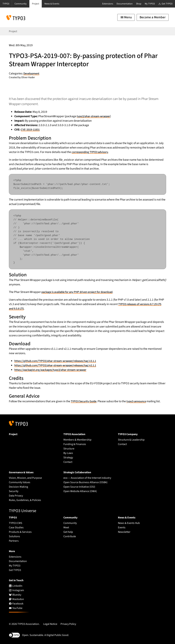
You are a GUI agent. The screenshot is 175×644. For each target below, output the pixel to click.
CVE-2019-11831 (31, 130)
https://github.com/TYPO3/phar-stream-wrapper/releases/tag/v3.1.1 (58, 361)
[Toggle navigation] (126, 17)
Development (32, 73)
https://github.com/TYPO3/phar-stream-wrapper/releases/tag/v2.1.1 (58, 365)
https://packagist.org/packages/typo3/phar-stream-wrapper (53, 370)
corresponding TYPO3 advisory (91, 152)
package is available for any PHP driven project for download (79, 292)
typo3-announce (138, 401)
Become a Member (153, 17)
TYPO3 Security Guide (84, 401)
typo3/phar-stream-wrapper (95, 116)
